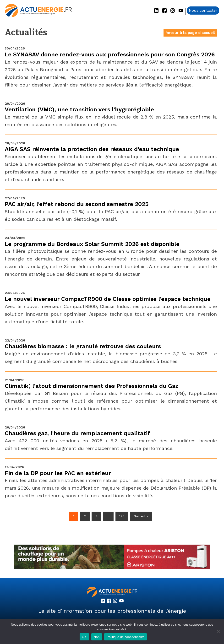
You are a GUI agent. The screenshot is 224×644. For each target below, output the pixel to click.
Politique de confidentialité (126, 637)
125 (122, 516)
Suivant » (141, 516)
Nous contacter (203, 10)
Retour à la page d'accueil (190, 33)
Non (97, 637)
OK (84, 637)
